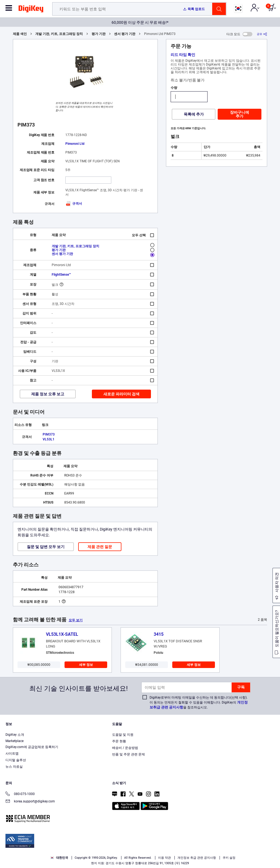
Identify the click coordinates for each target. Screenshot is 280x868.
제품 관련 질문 (100, 547)
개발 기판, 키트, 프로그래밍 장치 (59, 34)
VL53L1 (49, 439)
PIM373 (49, 434)
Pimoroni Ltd (75, 144)
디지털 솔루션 (16, 760)
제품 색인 (20, 34)
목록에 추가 (194, 114)
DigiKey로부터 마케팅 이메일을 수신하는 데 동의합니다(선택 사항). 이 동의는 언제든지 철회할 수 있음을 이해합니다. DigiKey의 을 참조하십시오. (199, 702)
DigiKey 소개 (15, 735)
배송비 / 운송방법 (125, 748)
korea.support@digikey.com (30, 802)
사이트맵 (12, 754)
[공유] (262, 34)
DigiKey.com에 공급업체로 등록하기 (32, 747)
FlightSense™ (61, 275)
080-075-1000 (20, 794)
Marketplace (14, 741)
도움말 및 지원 (123, 735)
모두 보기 (76, 620)
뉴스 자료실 (14, 767)
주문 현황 (119, 741)
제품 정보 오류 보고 (48, 394)
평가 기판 (99, 34)
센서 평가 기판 (125, 34)
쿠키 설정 (229, 858)
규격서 (74, 204)
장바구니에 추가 (240, 114)
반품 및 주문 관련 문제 (129, 754)
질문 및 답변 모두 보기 (46, 547)
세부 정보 (86, 665)
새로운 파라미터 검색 (121, 394)
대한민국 (59, 858)
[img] (31, 10)
